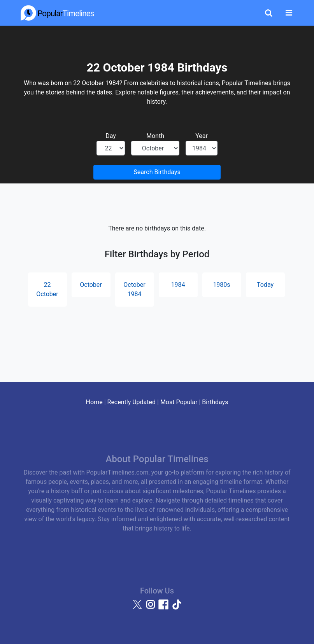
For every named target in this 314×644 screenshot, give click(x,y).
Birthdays (215, 402)
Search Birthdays (157, 172)
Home (94, 402)
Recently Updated (132, 402)
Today (265, 285)
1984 (178, 285)
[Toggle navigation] (289, 13)
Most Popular (179, 402)
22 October (47, 289)
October (91, 285)
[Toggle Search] (269, 13)
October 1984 (134, 289)
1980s (221, 285)
